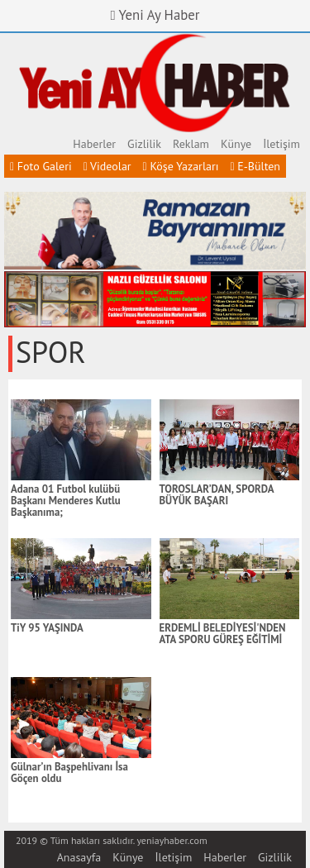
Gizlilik (144, 144)
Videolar (107, 166)
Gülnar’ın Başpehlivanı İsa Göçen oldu (69, 773)
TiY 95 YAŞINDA (47, 628)
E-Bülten (255, 166)
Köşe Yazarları (181, 166)
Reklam (191, 144)
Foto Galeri (41, 166)
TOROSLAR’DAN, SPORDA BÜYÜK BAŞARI (217, 495)
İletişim (281, 144)
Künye (236, 144)
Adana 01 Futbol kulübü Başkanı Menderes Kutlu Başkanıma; (66, 501)
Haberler (94, 144)
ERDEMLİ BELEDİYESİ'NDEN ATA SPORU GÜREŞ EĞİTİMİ (223, 634)
